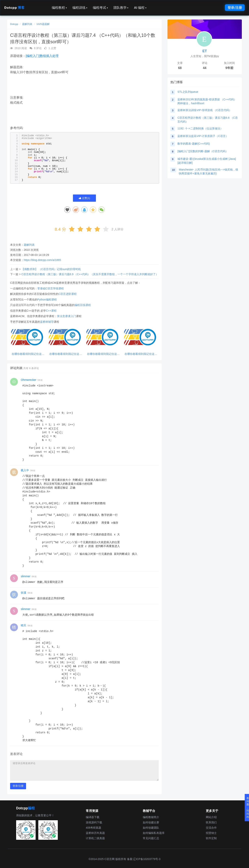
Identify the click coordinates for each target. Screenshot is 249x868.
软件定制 (211, 838)
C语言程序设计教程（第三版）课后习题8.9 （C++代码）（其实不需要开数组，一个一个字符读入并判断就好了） (90, 274)
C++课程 (51, 311)
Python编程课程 (47, 300)
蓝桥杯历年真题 (95, 833)
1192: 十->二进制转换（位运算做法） (200, 128)
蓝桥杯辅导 (47, 322)
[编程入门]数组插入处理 (42, 56)
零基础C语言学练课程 (51, 288)
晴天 (24, 625)
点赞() (84, 198)
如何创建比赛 (151, 822)
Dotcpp (14, 8)
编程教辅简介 (151, 817)
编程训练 (80, 8)
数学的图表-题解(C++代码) (194, 144)
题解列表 (27, 24)
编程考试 (100, 8)
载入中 (25, 470)
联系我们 (211, 822)
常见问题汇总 (151, 838)
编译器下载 (93, 817)
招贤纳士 (211, 833)
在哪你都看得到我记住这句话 (28, 354)
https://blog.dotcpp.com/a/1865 (42, 260)
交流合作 (211, 828)
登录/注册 (235, 8)
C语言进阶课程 (68, 294)
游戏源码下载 (94, 822)
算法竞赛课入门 (67, 316)
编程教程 (59, 8)
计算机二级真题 (95, 838)
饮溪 (24, 593)
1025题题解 (43, 24)
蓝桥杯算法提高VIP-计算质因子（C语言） (203, 136)
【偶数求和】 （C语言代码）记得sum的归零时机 (51, 269)
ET (205, 51)
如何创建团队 (151, 828)
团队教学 (121, 8)
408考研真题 (93, 828)
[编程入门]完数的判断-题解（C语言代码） (203, 151)
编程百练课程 (83, 305)
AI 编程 (140, 8)
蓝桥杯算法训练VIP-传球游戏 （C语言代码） (205, 110)
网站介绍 (211, 817)
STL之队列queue (188, 92)
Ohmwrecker (28, 380)
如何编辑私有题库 (154, 833)
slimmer (26, 576)
